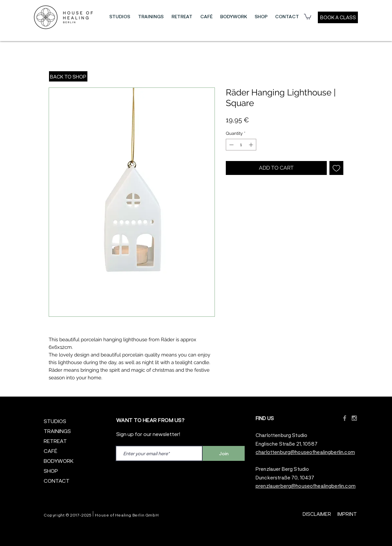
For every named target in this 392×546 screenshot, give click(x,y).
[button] (120, 17)
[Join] (224, 453)
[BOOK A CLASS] (338, 17)
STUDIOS (55, 421)
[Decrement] (231, 145)
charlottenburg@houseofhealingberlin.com (305, 452)
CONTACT (57, 481)
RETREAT (55, 441)
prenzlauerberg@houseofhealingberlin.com (306, 486)
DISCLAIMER (317, 514)
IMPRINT (347, 514)
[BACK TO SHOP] (68, 76)
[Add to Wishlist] (336, 168)
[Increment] (252, 145)
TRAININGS (57, 431)
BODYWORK (59, 461)
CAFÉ (50, 451)
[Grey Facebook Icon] (345, 418)
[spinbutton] (241, 145)
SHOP (51, 471)
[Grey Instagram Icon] (354, 418)
